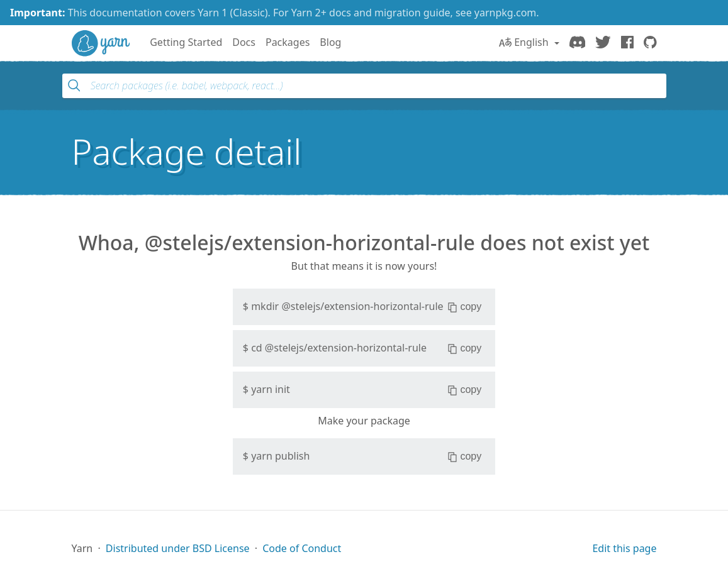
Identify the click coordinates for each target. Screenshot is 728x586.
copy (465, 307)
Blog (330, 42)
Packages (288, 42)
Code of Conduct (302, 548)
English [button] (525, 42)
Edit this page (624, 548)
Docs (244, 42)
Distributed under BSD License (178, 548)
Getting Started (186, 42)
